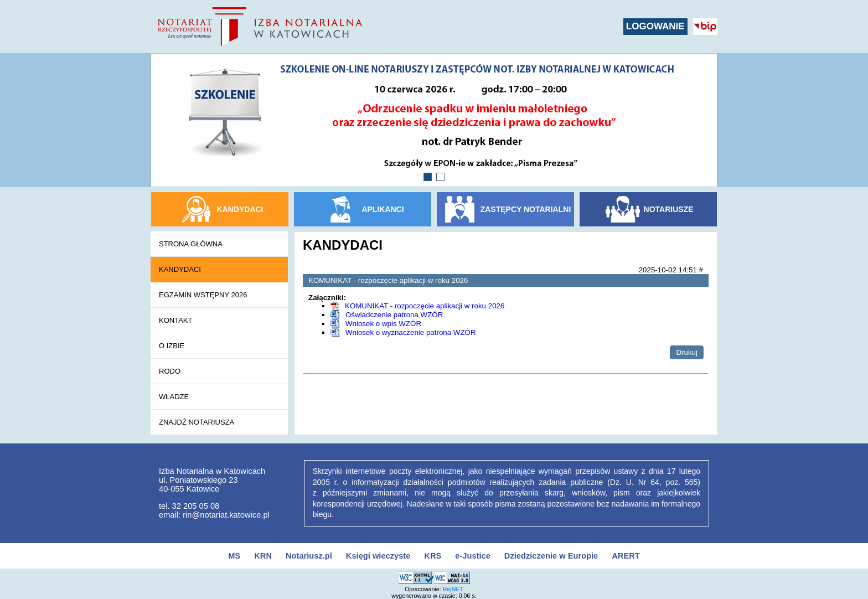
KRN (263, 556)
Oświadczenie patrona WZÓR (394, 315)
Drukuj (687, 352)
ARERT (626, 556)
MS (234, 556)
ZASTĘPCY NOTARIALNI (526, 209)
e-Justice (473, 556)
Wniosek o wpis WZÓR (383, 324)
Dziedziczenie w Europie (551, 556)
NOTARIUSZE (669, 209)
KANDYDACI (240, 209)
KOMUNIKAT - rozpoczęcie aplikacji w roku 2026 (425, 306)
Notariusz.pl (309, 556)
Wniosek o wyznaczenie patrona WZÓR (411, 332)
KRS (433, 556)
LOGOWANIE (655, 26)
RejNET (453, 589)
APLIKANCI (383, 209)
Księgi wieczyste (378, 556)
